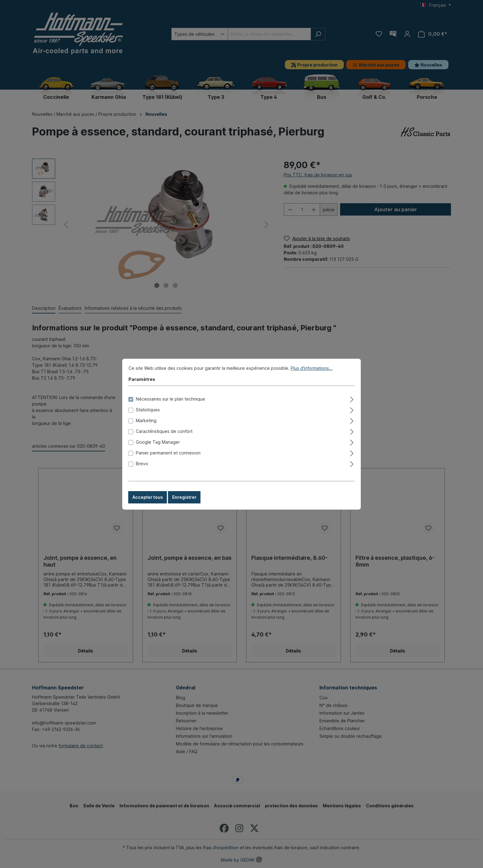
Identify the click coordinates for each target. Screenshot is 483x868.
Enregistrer (184, 497)
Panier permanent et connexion (168, 453)
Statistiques (148, 410)
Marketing (146, 420)
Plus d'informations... (312, 368)
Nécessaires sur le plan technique (170, 399)
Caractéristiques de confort (164, 431)
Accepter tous (148, 497)
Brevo (142, 464)
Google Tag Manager (158, 442)
